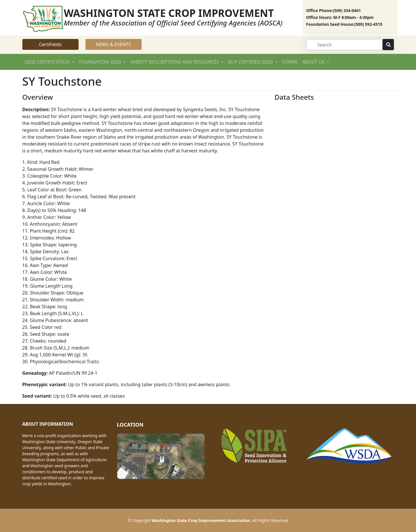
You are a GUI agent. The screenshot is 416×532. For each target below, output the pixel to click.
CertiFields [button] (50, 44)
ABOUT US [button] (314, 62)
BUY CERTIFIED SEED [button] (251, 62)
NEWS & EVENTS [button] (114, 44)
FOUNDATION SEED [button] (100, 62)
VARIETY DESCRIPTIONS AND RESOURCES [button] (175, 62)
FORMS (290, 62)
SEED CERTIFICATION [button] (48, 62)
